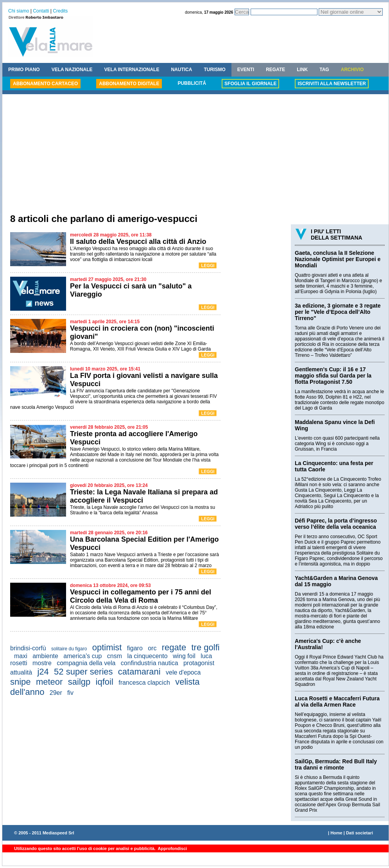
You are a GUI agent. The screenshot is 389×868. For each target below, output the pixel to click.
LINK (302, 70)
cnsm (115, 656)
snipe (21, 682)
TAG (324, 70)
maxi (21, 656)
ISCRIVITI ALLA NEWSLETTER (332, 84)
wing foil (184, 656)
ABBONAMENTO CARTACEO (45, 84)
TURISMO (214, 70)
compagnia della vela (86, 663)
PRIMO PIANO (24, 70)
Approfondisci (172, 848)
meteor (49, 682)
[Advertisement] (195, 155)
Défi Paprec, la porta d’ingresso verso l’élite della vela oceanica (336, 524)
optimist (107, 647)
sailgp (79, 682)
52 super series (83, 672)
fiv (70, 693)
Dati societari (359, 833)
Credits (60, 11)
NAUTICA (181, 70)
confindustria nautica (150, 663)
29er (56, 693)
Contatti (41, 11)
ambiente (45, 656)
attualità (21, 672)
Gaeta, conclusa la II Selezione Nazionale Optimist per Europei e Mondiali (338, 259)
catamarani (139, 672)
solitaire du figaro (69, 649)
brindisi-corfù (28, 648)
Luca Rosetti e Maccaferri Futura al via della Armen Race (337, 702)
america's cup (82, 656)
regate (174, 647)
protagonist (199, 663)
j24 (43, 672)
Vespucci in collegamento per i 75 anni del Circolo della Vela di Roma (141, 596)
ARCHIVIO (352, 70)
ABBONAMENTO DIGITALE (129, 84)
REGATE (275, 70)
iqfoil (105, 682)
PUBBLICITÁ (192, 83)
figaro (135, 648)
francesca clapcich (144, 683)
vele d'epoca (183, 672)
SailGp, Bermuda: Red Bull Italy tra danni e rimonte (336, 764)
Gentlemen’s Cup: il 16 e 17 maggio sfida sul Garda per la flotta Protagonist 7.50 (333, 376)
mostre (42, 663)
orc (152, 648)
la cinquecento (147, 656)
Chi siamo (19, 11)
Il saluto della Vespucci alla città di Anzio (138, 242)
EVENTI (246, 70)
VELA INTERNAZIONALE (132, 70)
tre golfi (206, 647)
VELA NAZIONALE (72, 70)
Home (336, 833)
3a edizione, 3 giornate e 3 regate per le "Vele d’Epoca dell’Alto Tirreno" (338, 312)
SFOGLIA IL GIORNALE (250, 84)
